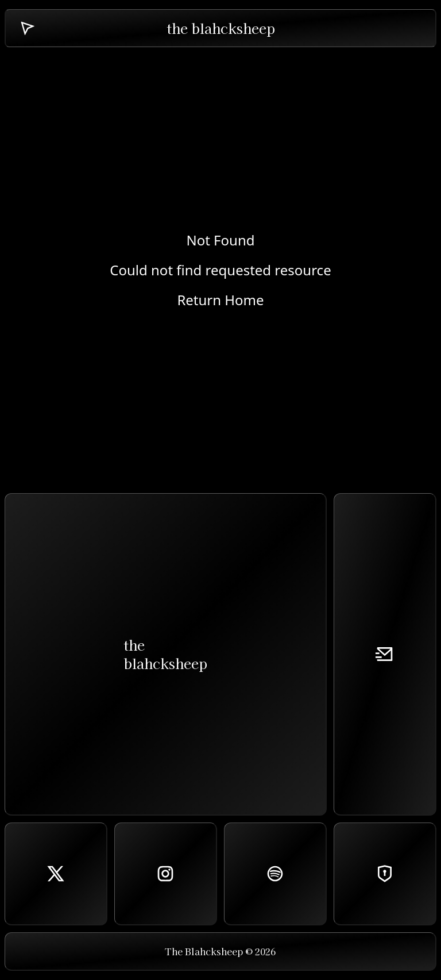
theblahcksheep (165, 654)
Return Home (220, 300)
